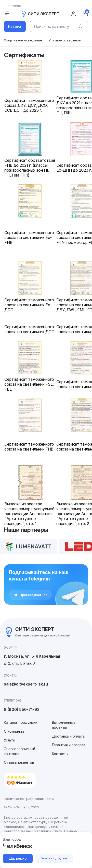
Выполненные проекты (64, 725)
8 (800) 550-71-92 (22, 709)
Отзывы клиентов (19, 762)
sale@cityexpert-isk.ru (26, 684)
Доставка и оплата (68, 736)
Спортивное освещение (23, 40)
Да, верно (18, 858)
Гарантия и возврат (69, 745)
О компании (14, 731)
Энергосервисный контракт (20, 751)
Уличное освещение (65, 40)
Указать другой (54, 858)
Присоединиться (30, 595)
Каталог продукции (21, 722)
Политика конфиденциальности (29, 799)
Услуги (10, 740)
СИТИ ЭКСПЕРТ (40, 14)
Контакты (60, 754)
